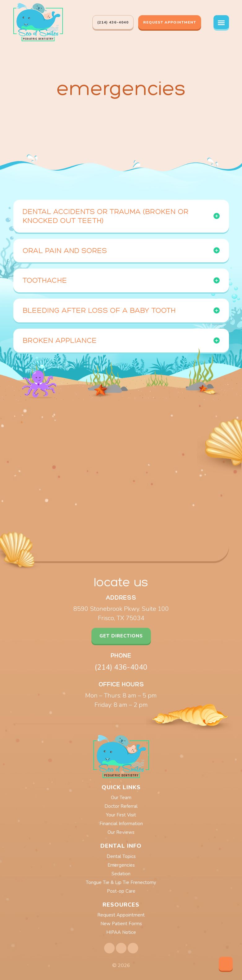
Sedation (121, 874)
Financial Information (121, 824)
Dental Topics (121, 856)
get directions (121, 636)
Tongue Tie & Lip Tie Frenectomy (121, 882)
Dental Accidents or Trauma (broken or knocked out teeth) (106, 216)
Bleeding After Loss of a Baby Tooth (99, 310)
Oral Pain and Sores (65, 250)
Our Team (121, 798)
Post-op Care (121, 891)
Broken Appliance (60, 340)
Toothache (45, 280)
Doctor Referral (121, 806)
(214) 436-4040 (121, 667)
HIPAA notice (121, 932)
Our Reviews (121, 832)
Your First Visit (121, 815)
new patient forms (121, 924)
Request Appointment (170, 22)
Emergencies (121, 865)
